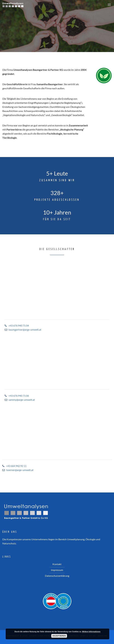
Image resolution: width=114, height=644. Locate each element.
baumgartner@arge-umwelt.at (25, 330)
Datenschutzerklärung (57, 576)
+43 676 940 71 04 (19, 325)
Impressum (57, 570)
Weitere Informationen (91, 632)
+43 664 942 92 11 (16, 466)
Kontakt (57, 564)
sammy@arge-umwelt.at (22, 400)
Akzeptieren (59, 636)
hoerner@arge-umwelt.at (20, 470)
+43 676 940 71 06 (19, 396)
